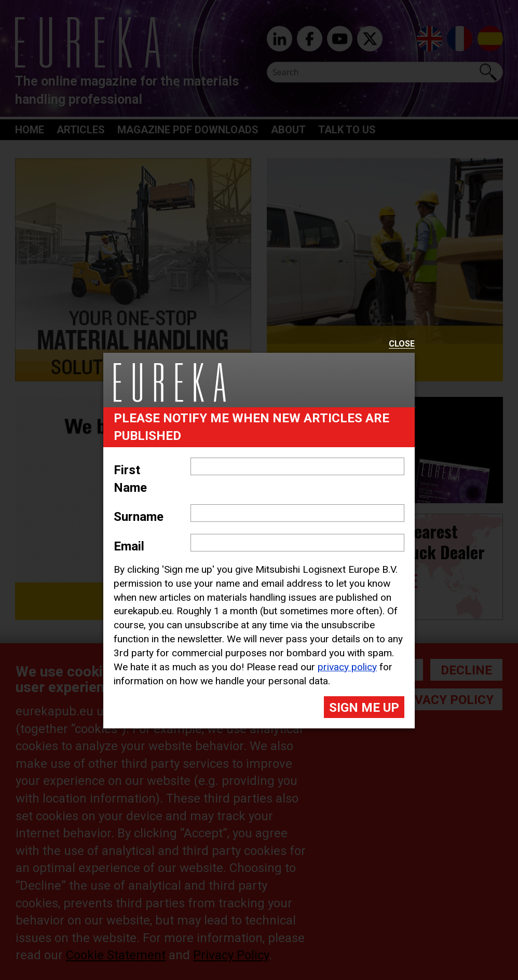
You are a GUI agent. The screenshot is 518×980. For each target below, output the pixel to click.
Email (129, 546)
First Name (130, 479)
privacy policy (347, 667)
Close (402, 344)
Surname (139, 517)
